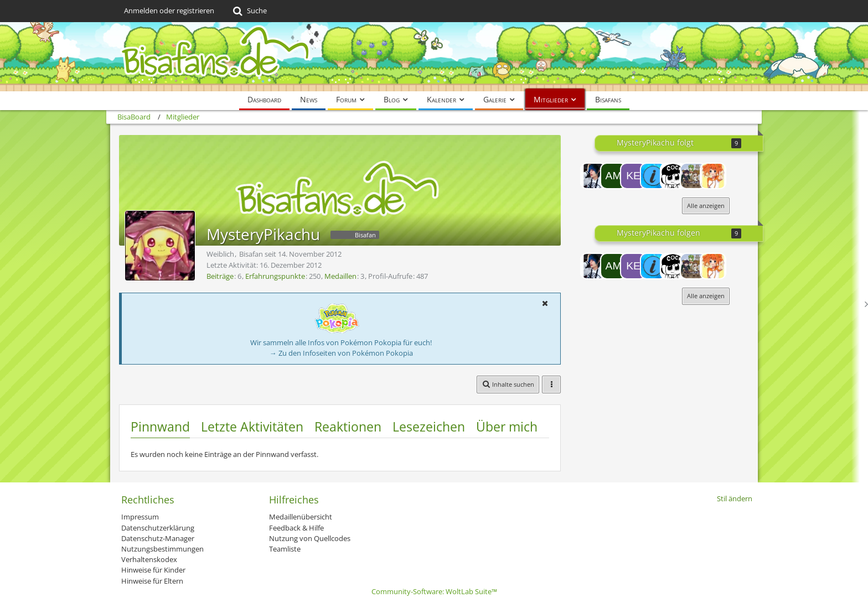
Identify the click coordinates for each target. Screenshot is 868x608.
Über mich (507, 427)
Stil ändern (735, 498)
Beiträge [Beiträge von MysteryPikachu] (220, 276)
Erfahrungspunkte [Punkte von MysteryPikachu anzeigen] (275, 276)
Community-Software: (434, 591)
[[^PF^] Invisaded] (653, 176)
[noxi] (673, 176)
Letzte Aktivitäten (252, 427)
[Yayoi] (713, 176)
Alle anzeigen (706, 206)
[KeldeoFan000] (633, 176)
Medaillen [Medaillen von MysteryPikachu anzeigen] (340, 276)
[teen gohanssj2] (693, 176)
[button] (545, 303)
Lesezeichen (429, 427)
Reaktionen (348, 427)
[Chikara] (593, 176)
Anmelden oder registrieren (169, 11)
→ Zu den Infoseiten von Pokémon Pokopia (341, 353)
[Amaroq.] (613, 176)
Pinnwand (160, 427)
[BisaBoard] (434, 57)
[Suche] (249, 11)
